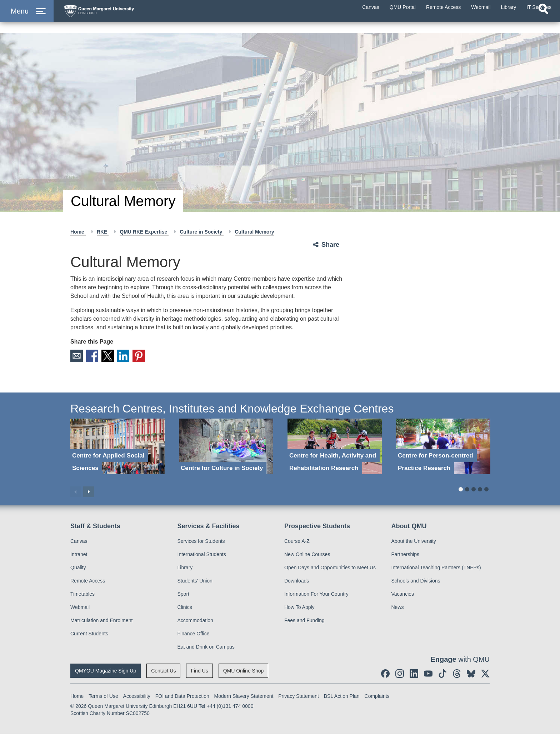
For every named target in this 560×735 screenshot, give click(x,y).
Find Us (199, 672)
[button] (27, 18)
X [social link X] (113, 356)
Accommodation (195, 621)
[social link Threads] (457, 675)
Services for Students (201, 542)
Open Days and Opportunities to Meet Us (330, 569)
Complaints (377, 697)
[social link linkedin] (414, 675)
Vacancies (403, 595)
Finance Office (194, 635)
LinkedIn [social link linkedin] (131, 356)
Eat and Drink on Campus (206, 648)
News (398, 608)
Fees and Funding (304, 621)
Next (89, 493)
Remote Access (88, 582)
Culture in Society (202, 232)
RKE (103, 232)
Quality (78, 569)
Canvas (79, 542)
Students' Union (195, 582)
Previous (76, 493)
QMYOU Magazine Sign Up (106, 672)
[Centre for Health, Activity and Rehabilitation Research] (335, 448)
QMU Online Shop (244, 672)
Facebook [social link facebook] (95, 356)
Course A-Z (297, 542)
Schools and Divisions (416, 582)
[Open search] (543, 24)
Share (330, 245)
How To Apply (299, 608)
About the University (414, 542)
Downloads (297, 582)
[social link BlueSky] (471, 675)
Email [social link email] (77, 356)
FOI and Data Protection (182, 697)
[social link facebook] (385, 675)
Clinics (185, 608)
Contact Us (163, 672)
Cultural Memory (254, 232)
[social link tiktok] (442, 675)
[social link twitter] (485, 675)
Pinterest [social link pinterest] (149, 356)
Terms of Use (103, 697)
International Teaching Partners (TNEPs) (436, 569)
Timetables (82, 595)
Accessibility (137, 697)
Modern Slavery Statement (244, 697)
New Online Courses (307, 555)
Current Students (89, 635)
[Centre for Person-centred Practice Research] (443, 448)
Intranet (79, 555)
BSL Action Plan (342, 697)
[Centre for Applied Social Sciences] (117, 448)
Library (185, 569)
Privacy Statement (299, 697)
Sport (183, 595)
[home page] (129, 17)
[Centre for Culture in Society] (226, 448)
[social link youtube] (428, 675)
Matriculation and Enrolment (101, 621)
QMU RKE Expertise (144, 232)
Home (78, 232)
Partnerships (406, 555)
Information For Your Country (316, 595)
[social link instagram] (400, 675)
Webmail (80, 608)
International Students (202, 555)
